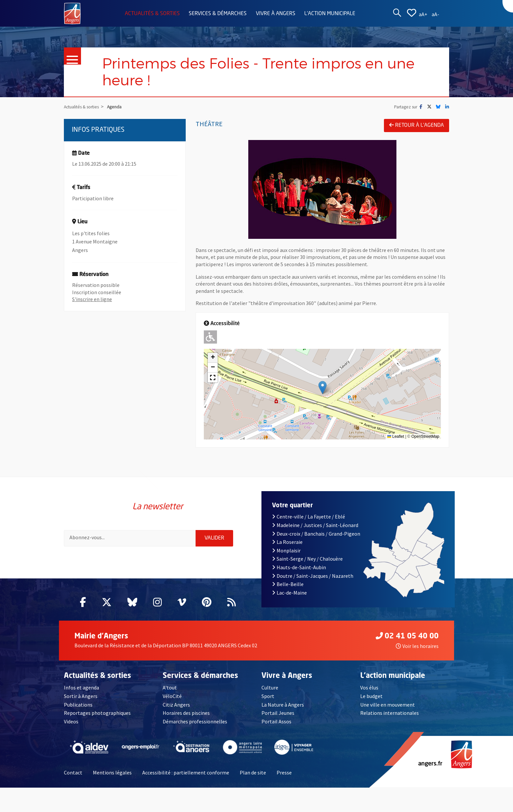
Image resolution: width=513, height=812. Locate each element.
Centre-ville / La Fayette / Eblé (309, 517)
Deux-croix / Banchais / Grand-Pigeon (316, 534)
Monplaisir (286, 550)
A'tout (170, 687)
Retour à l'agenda (417, 125)
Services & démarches (218, 14)
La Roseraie (287, 542)
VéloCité (172, 696)
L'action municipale (330, 14)
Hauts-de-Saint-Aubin (299, 567)
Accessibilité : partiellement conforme (186, 772)
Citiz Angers (176, 705)
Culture (270, 687)
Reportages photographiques (97, 713)
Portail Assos (276, 721)
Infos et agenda (81, 687)
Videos (71, 721)
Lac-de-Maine (289, 593)
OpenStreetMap (425, 436)
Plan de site (253, 772)
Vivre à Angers (276, 14)
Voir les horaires (417, 646)
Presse (284, 772)
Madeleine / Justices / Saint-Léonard (315, 525)
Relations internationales (390, 713)
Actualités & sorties (152, 14)
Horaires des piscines (186, 713)
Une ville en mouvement (388, 705)
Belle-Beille (288, 584)
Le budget (371, 696)
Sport (268, 696)
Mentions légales (112, 772)
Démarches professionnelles (195, 721)
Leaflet (396, 436)
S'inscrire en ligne (92, 299)
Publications (78, 705)
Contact (73, 772)
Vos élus (369, 687)
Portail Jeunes (278, 713)
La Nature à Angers (283, 705)
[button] (323, 388)
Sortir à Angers (81, 696)
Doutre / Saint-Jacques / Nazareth (313, 576)
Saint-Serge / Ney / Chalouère (307, 559)
